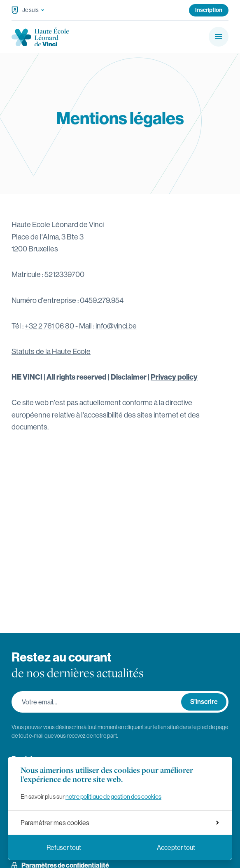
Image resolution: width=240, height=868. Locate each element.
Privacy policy (174, 377)
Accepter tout (176, 847)
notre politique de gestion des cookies (113, 796)
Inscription (209, 10)
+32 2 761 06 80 (49, 326)
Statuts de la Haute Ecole (51, 351)
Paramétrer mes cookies (120, 823)
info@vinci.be (116, 326)
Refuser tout (64, 847)
